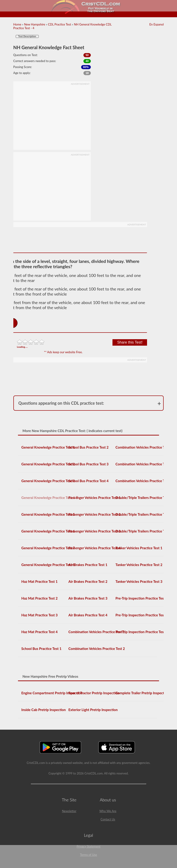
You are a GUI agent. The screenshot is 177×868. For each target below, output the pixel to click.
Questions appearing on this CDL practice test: (61, 403)
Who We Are (108, 811)
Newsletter (69, 811)
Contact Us (108, 819)
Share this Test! (130, 342)
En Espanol (156, 24)
